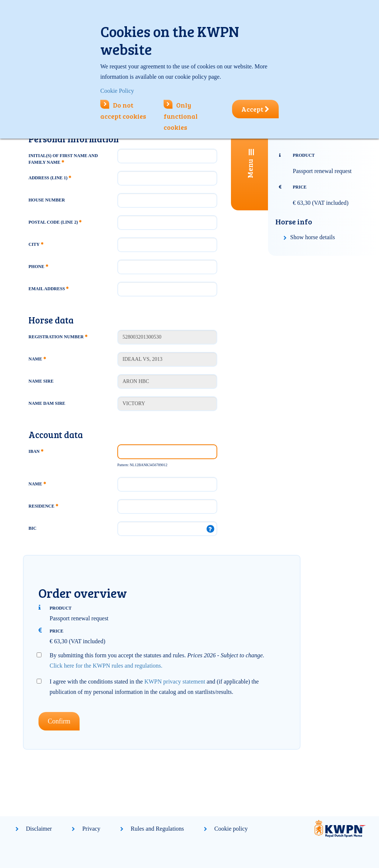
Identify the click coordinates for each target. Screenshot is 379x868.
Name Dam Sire (47, 403)
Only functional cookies (181, 116)
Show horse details (313, 237)
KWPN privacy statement (175, 681)
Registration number (58, 337)
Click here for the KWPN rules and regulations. (106, 666)
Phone (38, 267)
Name (37, 359)
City (36, 244)
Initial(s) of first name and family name (63, 159)
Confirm (59, 721)
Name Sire (41, 381)
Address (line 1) (50, 178)
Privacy (91, 829)
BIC (32, 528)
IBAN (36, 451)
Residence (43, 506)
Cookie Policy (117, 91)
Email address (48, 289)
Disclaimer (39, 829)
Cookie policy (231, 829)
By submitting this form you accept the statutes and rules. (157, 660)
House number (47, 200)
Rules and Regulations (157, 829)
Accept (255, 109)
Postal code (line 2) (55, 222)
